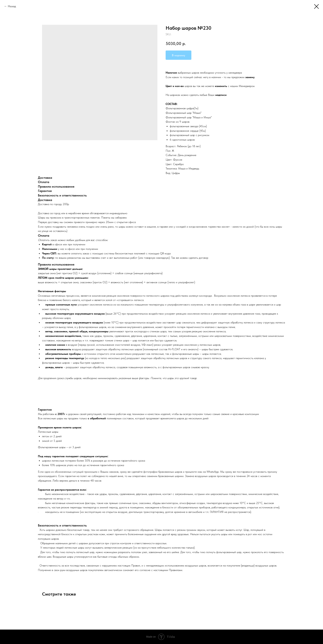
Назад (12, 6)
